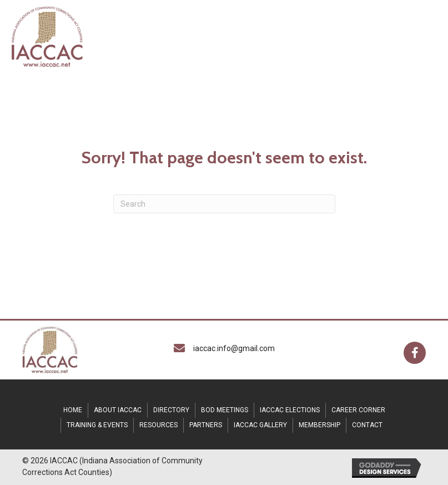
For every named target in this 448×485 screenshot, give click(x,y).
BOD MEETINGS (225, 410)
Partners (206, 425)
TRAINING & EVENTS (97, 425)
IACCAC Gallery (260, 425)
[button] (415, 353)
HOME (73, 410)
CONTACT (367, 425)
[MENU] (275, 36)
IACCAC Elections (290, 410)
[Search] (224, 204)
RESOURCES (158, 425)
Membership (319, 425)
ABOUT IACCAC (118, 410)
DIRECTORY (171, 410)
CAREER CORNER (358, 410)
